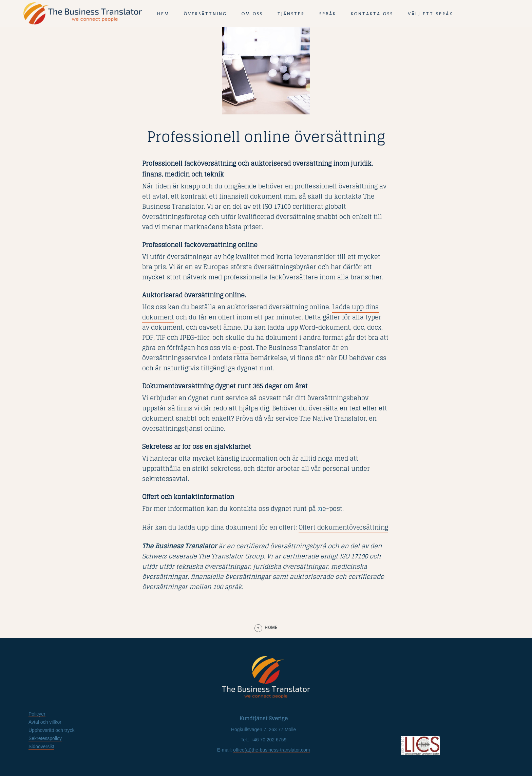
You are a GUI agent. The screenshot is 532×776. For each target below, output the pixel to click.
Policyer (37, 714)
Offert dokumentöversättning (343, 527)
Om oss (252, 14)
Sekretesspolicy (45, 738)
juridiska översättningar (290, 566)
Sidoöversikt (41, 746)
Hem (163, 14)
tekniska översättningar (213, 566)
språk (328, 14)
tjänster (291, 14)
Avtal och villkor (45, 722)
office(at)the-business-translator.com (271, 750)
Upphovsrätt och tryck (51, 730)
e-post (243, 348)
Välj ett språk (430, 14)
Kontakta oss (372, 14)
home (271, 628)
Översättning (205, 14)
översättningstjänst (173, 428)
